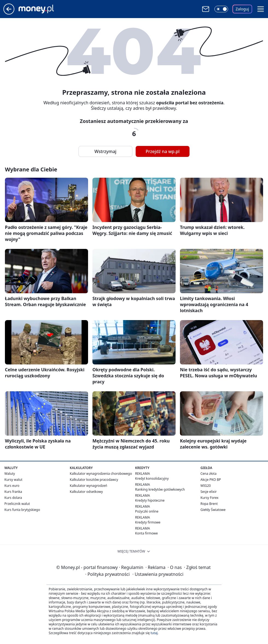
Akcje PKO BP (211, 480)
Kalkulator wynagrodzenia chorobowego (101, 474)
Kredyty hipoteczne (150, 500)
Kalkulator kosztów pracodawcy (94, 480)
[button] (261, 9)
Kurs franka (13, 492)
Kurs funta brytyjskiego (22, 510)
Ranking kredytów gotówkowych (160, 489)
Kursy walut (13, 480)
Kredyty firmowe (148, 522)
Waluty (10, 474)
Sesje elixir (209, 492)
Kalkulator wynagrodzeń (88, 486)
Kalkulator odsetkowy (86, 492)
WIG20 (206, 486)
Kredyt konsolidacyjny (152, 478)
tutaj (154, 633)
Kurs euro (12, 486)
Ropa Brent (209, 504)
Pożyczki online (147, 511)
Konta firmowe (146, 533)
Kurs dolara (13, 498)
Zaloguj (242, 9)
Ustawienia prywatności (158, 574)
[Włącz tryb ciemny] (221, 9)
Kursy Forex (209, 498)
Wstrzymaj (105, 151)
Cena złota (209, 474)
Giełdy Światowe (213, 510)
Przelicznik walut (17, 504)
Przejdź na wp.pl (162, 151)
